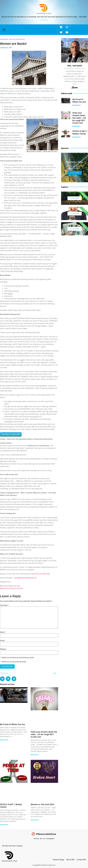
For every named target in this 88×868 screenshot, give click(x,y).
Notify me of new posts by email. (14, 662)
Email (3, 641)
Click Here (75, 173)
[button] (4, 30)
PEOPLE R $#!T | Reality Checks (80, 132)
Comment (4, 605)
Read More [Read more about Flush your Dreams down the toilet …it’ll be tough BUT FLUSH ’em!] (35, 754)
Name (3, 632)
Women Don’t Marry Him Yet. (11, 588)
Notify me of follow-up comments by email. (18, 658)
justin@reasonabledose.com (25, 578)
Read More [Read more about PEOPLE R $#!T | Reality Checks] (4, 825)
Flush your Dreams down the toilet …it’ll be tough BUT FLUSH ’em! (44, 734)
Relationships (17, 39)
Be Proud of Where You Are (12, 724)
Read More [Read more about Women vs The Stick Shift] (35, 820)
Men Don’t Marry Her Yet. (10, 586)
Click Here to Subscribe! (11, 434)
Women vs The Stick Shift (42, 804)
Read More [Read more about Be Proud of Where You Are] (4, 740)
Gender (4, 39)
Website (3, 649)
